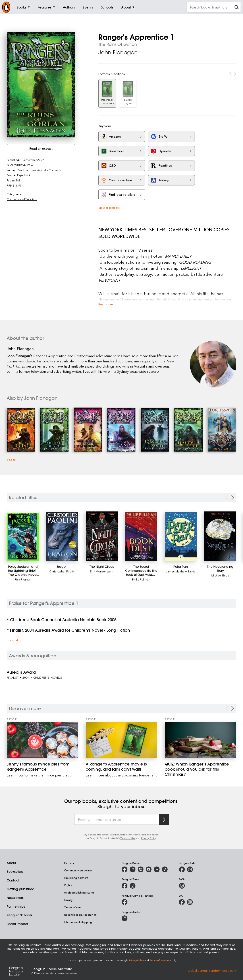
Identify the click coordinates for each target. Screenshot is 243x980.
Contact (13, 880)
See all (11, 460)
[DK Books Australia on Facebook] (182, 902)
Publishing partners (76, 878)
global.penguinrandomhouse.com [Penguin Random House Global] (212, 970)
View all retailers (109, 207)
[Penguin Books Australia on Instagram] (133, 869)
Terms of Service (159, 960)
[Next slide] (233, 498)
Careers (69, 863)
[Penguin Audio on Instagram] (125, 918)
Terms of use (72, 907)
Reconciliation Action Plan (80, 915)
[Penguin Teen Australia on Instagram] (133, 886)
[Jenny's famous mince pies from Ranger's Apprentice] (43, 740)
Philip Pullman (141, 579)
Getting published (21, 889)
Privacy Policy (149, 838)
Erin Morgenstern (102, 571)
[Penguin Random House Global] (19, 971)
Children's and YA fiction (22, 199)
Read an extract (41, 148)
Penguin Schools (19, 915)
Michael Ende (220, 575)
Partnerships (16, 906)
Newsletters (15, 898)
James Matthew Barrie (181, 571)
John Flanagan (118, 52)
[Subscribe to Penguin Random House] (164, 819)
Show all (13, 640)
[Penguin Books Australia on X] (141, 869)
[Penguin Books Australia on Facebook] (125, 869)
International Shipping (78, 922)
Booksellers (15, 872)
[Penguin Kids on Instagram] (190, 869)
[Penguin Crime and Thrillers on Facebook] (125, 902)
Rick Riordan (23, 579)
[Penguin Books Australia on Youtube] (149, 869)
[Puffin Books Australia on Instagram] (182, 886)
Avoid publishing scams (79, 892)
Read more (106, 304)
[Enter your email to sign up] (117, 820)
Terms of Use (128, 838)
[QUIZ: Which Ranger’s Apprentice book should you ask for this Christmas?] (200, 740)
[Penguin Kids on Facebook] (182, 869)
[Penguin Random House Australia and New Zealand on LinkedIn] (157, 869)
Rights (68, 885)
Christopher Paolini (62, 571)
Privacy (68, 900)
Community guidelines (78, 870)
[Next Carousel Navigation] (233, 708)
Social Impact (17, 924)
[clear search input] (237, 8)
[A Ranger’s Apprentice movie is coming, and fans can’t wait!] (121, 740)
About (11, 863)
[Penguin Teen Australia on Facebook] (125, 886)
